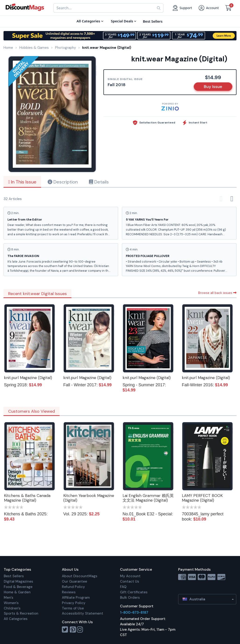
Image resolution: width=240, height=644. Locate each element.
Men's (9, 598)
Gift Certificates (134, 592)
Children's (12, 608)
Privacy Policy (74, 603)
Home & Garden (17, 592)
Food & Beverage (18, 587)
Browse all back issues (217, 293)
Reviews (69, 592)
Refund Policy (73, 587)
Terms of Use (73, 608)
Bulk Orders (130, 598)
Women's (11, 603)
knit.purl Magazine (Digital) (28, 378)
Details (99, 182)
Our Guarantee (74, 581)
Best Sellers (14, 576)
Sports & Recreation (21, 613)
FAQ (123, 587)
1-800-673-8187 (134, 612)
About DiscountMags (80, 576)
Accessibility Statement (83, 613)
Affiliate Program (76, 598)
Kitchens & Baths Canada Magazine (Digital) (27, 498)
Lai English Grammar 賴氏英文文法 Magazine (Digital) (148, 498)
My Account (130, 576)
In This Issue (22, 182)
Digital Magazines (18, 581)
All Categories (16, 619)
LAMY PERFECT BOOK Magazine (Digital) (202, 498)
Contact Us (130, 581)
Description (63, 182)
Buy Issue (213, 87)
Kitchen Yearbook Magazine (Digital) (89, 498)
